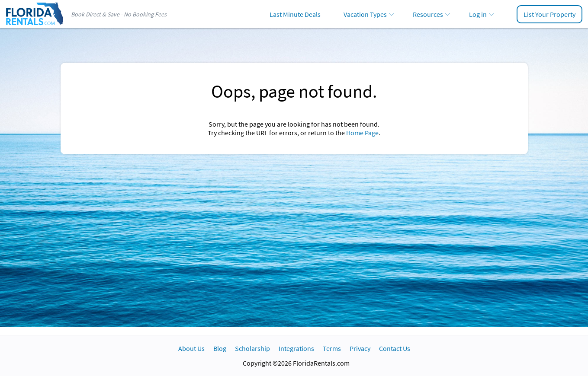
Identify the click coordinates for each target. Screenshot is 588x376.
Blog (220, 348)
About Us (191, 348)
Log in (478, 14)
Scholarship (252, 348)
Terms (332, 348)
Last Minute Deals (295, 14)
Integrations (296, 348)
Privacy (360, 348)
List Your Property (549, 14)
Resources (428, 14)
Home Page (362, 133)
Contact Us (395, 348)
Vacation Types (365, 14)
